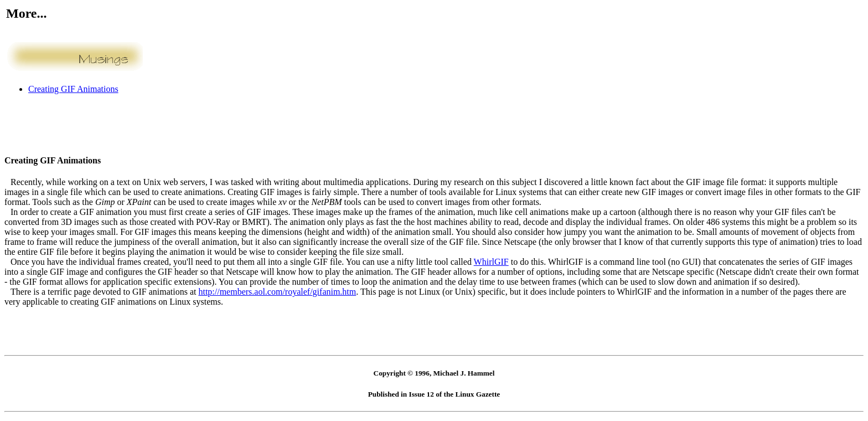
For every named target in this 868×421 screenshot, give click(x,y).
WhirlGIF (491, 262)
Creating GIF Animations (73, 89)
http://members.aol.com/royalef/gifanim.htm (277, 292)
